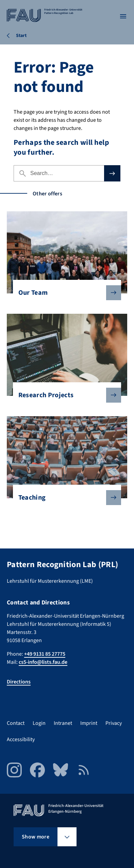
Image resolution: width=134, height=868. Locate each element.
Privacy (114, 723)
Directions (19, 682)
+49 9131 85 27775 (45, 654)
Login (39, 723)
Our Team (64, 293)
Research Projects (64, 395)
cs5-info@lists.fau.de (43, 662)
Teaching (64, 498)
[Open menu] (123, 16)
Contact (16, 723)
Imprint (89, 723)
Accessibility (21, 739)
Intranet (63, 723)
